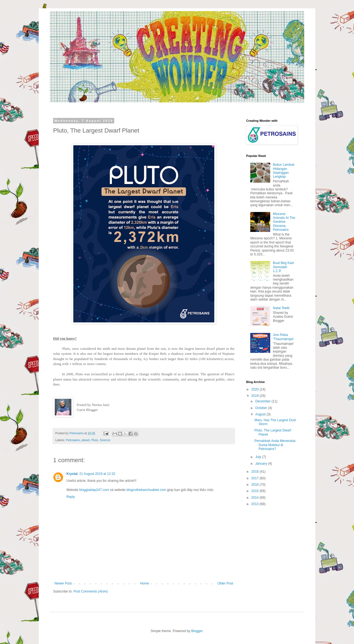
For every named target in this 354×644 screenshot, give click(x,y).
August (261, 414)
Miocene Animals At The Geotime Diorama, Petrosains (284, 222)
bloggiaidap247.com (94, 490)
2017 (256, 478)
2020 (256, 389)
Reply (71, 497)
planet (86, 440)
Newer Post (63, 583)
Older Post (225, 583)
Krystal (72, 474)
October (262, 408)
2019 (256, 396)
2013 (256, 504)
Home (145, 583)
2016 (256, 485)
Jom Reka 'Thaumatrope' (283, 337)
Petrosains (73, 440)
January (262, 464)
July (259, 457)
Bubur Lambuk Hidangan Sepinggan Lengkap (284, 171)
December (263, 401)
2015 (256, 491)
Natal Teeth (281, 308)
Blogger (197, 631)
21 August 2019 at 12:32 (97, 474)
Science (105, 440)
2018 (256, 472)
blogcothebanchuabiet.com (146, 490)
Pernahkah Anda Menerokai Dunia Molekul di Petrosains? (275, 445)
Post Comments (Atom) (91, 591)
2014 (256, 498)
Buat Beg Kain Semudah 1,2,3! (284, 267)
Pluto (95, 440)
